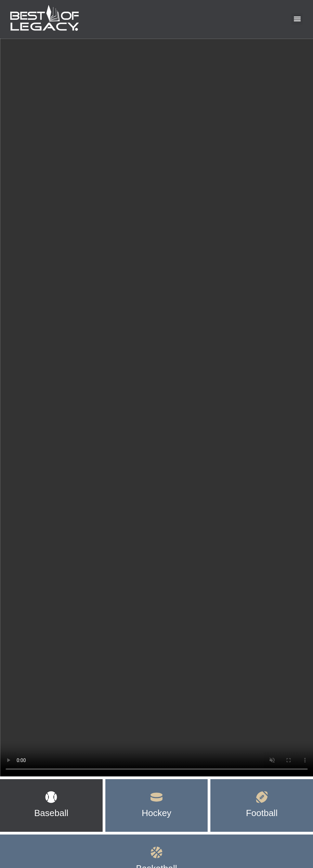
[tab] (51, 805)
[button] (297, 19)
